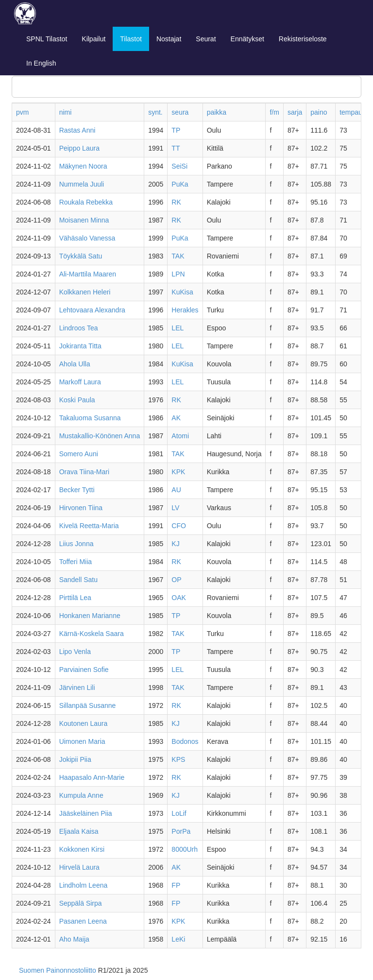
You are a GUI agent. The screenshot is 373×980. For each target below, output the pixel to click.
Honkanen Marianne (90, 616)
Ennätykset (247, 39)
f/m (274, 112)
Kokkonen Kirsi (82, 849)
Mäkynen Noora (83, 166)
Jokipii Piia (75, 759)
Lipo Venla (75, 652)
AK (176, 418)
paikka (217, 112)
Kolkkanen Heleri (85, 292)
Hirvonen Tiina (81, 508)
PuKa (180, 184)
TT (176, 148)
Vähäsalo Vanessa (87, 238)
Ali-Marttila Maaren (88, 274)
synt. (155, 112)
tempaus (353, 112)
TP (176, 130)
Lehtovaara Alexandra (92, 310)
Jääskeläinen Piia (86, 813)
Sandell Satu (78, 580)
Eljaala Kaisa (79, 831)
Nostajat (169, 39)
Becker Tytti (77, 490)
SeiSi (179, 166)
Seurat (206, 39)
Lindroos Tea (79, 328)
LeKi (178, 939)
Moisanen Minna (84, 220)
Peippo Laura (79, 148)
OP (176, 580)
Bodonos (185, 741)
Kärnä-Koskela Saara (92, 634)
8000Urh (185, 849)
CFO (179, 526)
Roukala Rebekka (86, 202)
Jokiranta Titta (80, 346)
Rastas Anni (77, 130)
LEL (178, 328)
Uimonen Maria (82, 741)
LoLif (179, 813)
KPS (178, 759)
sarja (295, 112)
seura (180, 112)
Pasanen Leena (83, 921)
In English (41, 63)
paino (319, 112)
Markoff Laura (80, 382)
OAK (179, 598)
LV (175, 508)
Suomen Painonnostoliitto (58, 970)
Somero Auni (79, 454)
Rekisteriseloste (303, 39)
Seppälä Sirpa (81, 903)
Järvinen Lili (77, 688)
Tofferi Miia (76, 562)
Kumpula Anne (81, 795)
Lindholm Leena (84, 885)
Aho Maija (74, 939)
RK (176, 202)
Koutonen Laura (84, 723)
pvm (22, 112)
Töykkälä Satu (81, 256)
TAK (178, 256)
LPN (178, 274)
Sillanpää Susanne (88, 705)
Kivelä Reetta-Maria (89, 526)
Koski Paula (77, 400)
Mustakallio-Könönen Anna (100, 436)
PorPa (181, 831)
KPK (178, 472)
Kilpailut (93, 39)
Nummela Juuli (82, 184)
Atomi (180, 436)
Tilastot (131, 39)
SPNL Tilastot (47, 39)
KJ (175, 544)
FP (176, 885)
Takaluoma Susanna (90, 418)
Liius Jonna (76, 544)
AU (176, 490)
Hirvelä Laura (79, 867)
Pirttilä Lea (75, 598)
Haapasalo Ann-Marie (92, 777)
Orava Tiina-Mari (84, 472)
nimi (66, 112)
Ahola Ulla (75, 364)
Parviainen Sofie (84, 670)
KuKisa (182, 292)
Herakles (185, 310)
